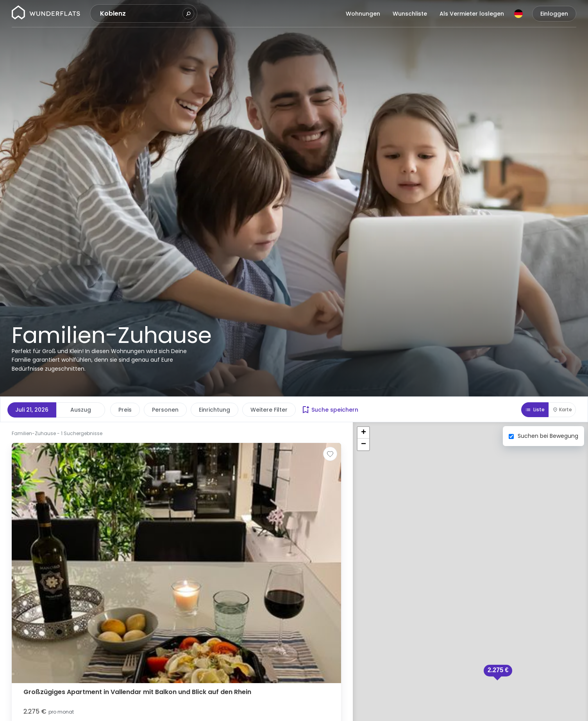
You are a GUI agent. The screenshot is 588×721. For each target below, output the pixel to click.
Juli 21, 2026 (32, 410)
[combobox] (140, 14)
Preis (125, 410)
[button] (498, 673)
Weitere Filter (269, 410)
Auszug (81, 410)
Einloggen (554, 14)
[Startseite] (46, 14)
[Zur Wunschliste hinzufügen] (330, 454)
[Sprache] (518, 14)
